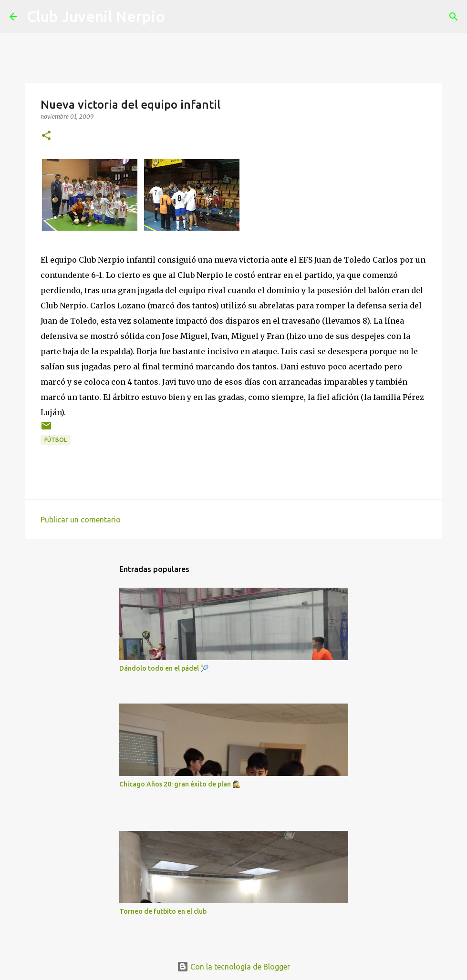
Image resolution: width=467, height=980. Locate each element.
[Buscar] (178, 17)
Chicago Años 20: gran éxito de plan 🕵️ (180, 784)
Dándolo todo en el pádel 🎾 (164, 668)
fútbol (56, 440)
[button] (46, 136)
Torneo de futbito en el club (163, 911)
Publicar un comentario (81, 520)
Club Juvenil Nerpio (96, 16)
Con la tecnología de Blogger (233, 967)
